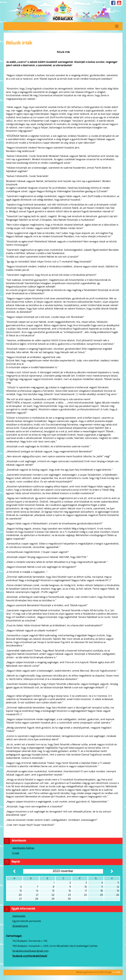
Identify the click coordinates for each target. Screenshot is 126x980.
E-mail (16, 853)
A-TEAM (116, 972)
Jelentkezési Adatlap (23, 848)
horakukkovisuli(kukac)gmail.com (30, 951)
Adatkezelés (19, 916)
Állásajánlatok (20, 926)
